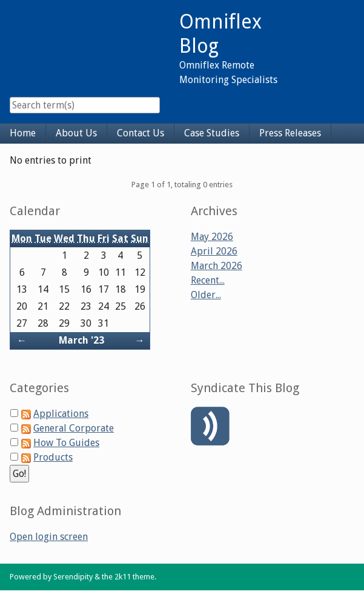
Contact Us (141, 133)
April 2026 (214, 251)
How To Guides (66, 443)
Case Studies (212, 133)
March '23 (81, 340)
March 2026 (217, 266)
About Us (76, 133)
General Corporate (74, 428)
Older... (206, 295)
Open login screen (49, 537)
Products (53, 457)
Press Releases (290, 133)
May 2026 (212, 237)
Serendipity (73, 577)
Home (23, 133)
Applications (61, 414)
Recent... (208, 280)
